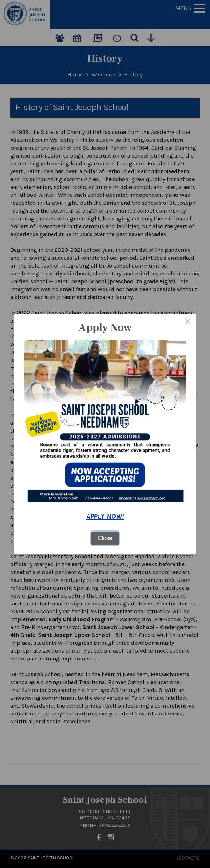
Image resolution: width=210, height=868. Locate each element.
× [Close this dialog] (188, 323)
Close (105, 538)
